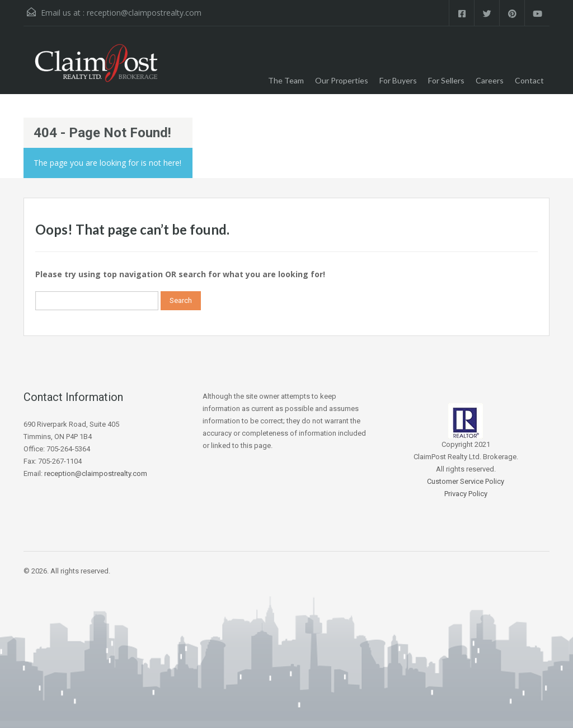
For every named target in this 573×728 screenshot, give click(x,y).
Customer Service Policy (466, 481)
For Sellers (446, 80)
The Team (286, 80)
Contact (529, 80)
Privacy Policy (466, 494)
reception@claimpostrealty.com (144, 13)
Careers (490, 80)
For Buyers (398, 80)
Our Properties (342, 80)
